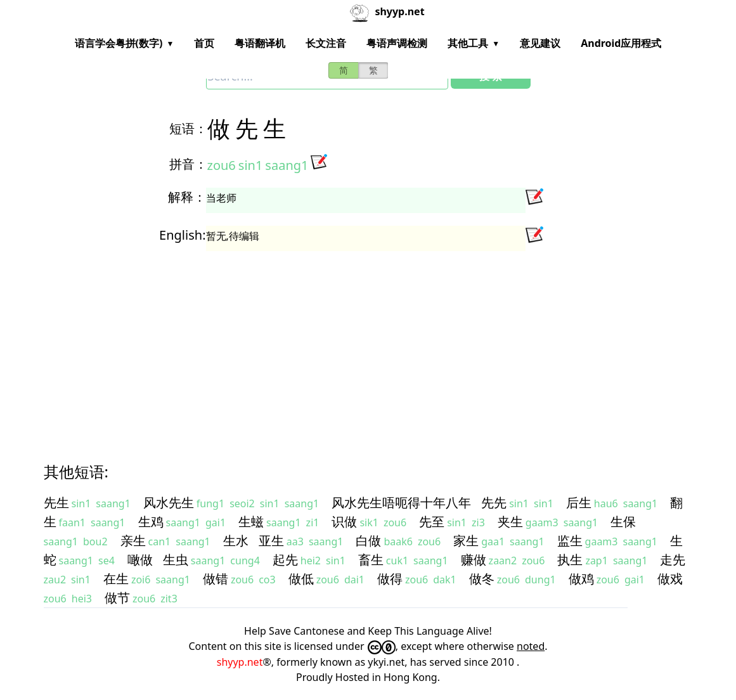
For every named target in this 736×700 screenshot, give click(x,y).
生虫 (176, 560)
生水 (236, 541)
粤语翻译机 (260, 43)
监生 (570, 541)
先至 (432, 522)
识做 (344, 522)
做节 (117, 598)
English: (182, 235)
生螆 (251, 522)
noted (531, 646)
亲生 (133, 541)
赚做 (474, 560)
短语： (188, 128)
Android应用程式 (621, 43)
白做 (368, 541)
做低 (301, 579)
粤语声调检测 (397, 43)
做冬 (482, 579)
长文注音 (326, 43)
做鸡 (581, 579)
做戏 (670, 579)
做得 (390, 579)
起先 (285, 560)
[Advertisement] (368, 345)
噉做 (140, 560)
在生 (116, 579)
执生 (570, 560)
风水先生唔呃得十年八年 (401, 502)
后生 (579, 502)
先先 (494, 502)
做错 (216, 579)
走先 (673, 560)
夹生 (510, 522)
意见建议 (540, 43)
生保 (623, 522)
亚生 (271, 541)
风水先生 (169, 502)
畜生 (371, 560)
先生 (56, 502)
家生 (466, 541)
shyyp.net (240, 662)
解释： (187, 197)
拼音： (188, 164)
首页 (204, 43)
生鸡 (151, 522)
